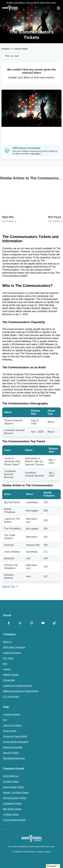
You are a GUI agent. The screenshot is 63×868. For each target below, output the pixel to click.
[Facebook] (9, 623)
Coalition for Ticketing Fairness (18, 686)
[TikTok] (54, 623)
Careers (7, 669)
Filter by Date (12, 56)
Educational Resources (14, 758)
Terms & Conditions (12, 725)
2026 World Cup (11, 776)
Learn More (36, 154)
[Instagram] (31, 623)
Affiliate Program (11, 675)
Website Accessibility (13, 747)
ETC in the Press (11, 697)
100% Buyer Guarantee (14, 647)
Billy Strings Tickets (12, 809)
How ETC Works (11, 753)
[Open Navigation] (58, 8)
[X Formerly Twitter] (20, 623)
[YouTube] (43, 623)
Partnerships (9, 680)
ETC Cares (8, 658)
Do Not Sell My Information (16, 742)
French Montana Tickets (14, 820)
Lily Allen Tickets (11, 782)
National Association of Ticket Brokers (21, 691)
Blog (5, 664)
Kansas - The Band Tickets (16, 792)
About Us (7, 642)
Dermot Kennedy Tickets (15, 798)
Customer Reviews (12, 653)
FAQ (5, 720)
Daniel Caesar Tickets (13, 787)
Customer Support (12, 714)
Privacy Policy (10, 731)
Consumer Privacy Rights (15, 736)
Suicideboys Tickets (12, 803)
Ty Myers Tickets (11, 814)
